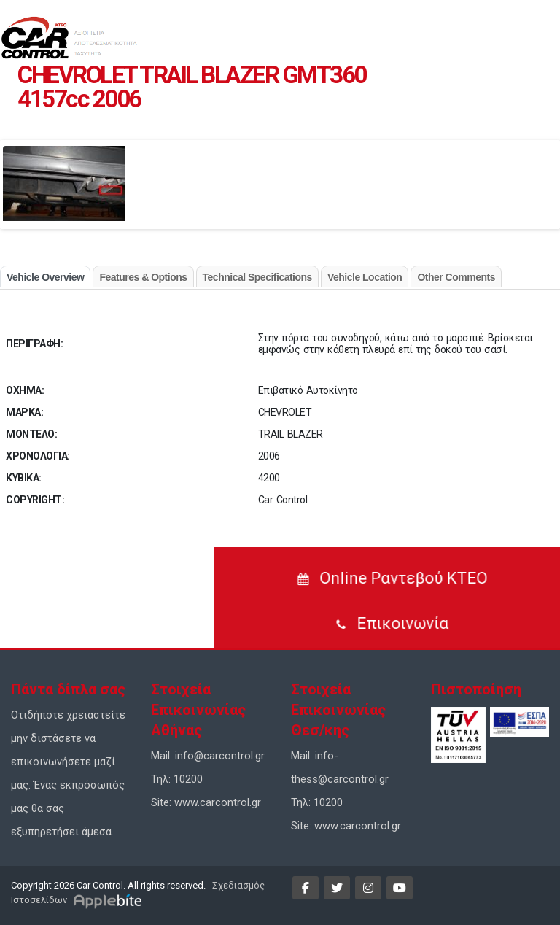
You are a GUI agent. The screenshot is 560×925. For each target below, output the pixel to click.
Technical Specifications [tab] (257, 277)
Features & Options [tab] (143, 277)
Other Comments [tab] (456, 277)
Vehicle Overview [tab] (45, 277)
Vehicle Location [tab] (365, 277)
